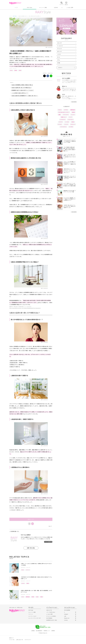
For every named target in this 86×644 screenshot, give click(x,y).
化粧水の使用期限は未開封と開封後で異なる (22, 85)
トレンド (73, 115)
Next (50, 526)
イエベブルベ (70, 119)
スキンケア (15, 69)
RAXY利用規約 (49, 618)
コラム (59, 60)
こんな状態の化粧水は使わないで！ (20, 93)
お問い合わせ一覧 (19, 640)
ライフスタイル (63, 127)
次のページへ (31, 519)
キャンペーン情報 (43, 8)
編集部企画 (28, 597)
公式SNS (56, 8)
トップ (16, 8)
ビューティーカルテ (32, 616)
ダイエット (73, 124)
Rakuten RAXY (15, 3)
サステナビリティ (28, 640)
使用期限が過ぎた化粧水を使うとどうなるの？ (23, 90)
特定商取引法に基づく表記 (52, 620)
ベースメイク (60, 46)
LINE (65, 616)
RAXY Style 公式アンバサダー (64, 112)
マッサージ (28, 570)
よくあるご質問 (70, 8)
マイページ (31, 614)
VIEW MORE (74, 102)
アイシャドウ (66, 115)
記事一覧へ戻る (31, 548)
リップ (70, 117)
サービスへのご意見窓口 (51, 616)
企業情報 (33, 631)
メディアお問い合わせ (51, 612)
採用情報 (53, 631)
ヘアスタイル (63, 119)
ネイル (59, 57)
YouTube (66, 620)
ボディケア (59, 51)
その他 (59, 63)
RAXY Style (30, 8)
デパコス (60, 124)
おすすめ (23, 583)
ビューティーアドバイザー (34, 618)
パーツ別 (67, 122)
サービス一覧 (12, 640)
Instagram (66, 614)
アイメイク (59, 49)
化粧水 (20, 70)
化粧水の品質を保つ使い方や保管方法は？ (22, 88)
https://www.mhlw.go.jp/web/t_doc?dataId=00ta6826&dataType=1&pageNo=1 (25, 308)
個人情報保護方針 (39, 631)
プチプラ (61, 122)
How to (11, 70)
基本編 (16, 70)
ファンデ (66, 124)
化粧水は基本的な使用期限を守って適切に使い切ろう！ (25, 96)
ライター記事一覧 (48, 542)
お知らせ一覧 (49, 610)
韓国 (59, 115)
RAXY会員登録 (67, 610)
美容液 (28, 583)
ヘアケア (59, 54)
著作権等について (47, 631)
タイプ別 (71, 127)
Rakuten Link (67, 618)
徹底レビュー (64, 117)
